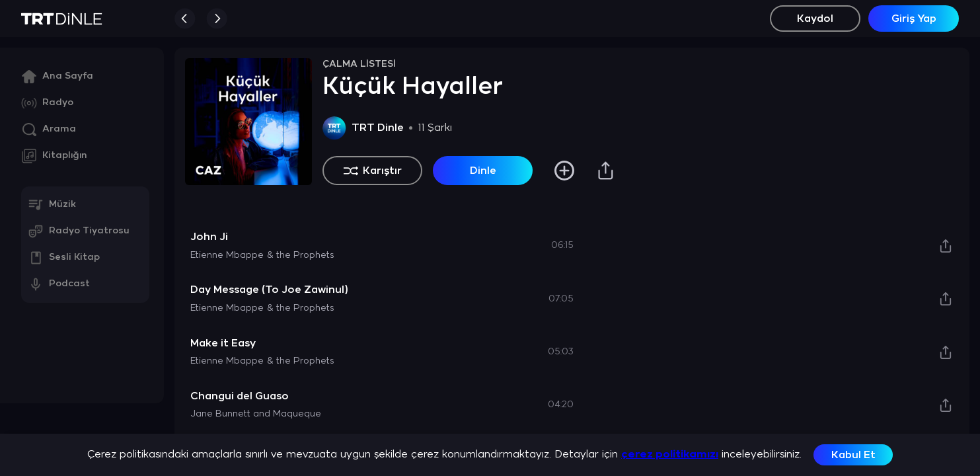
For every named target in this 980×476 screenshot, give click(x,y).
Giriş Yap (914, 19)
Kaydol (815, 19)
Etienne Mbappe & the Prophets (262, 256)
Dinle (483, 171)
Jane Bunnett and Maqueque (256, 414)
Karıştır (373, 171)
